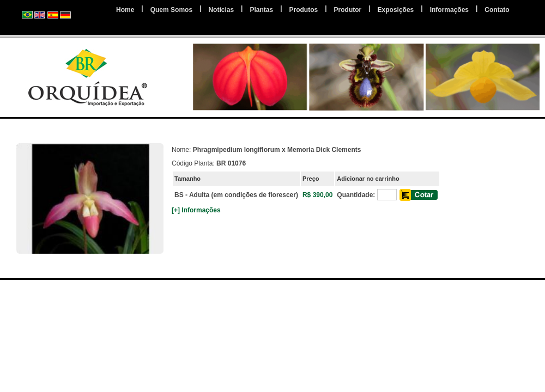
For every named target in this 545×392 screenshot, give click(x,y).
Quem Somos (171, 10)
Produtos (304, 10)
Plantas (261, 10)
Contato (497, 10)
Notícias (221, 10)
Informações (449, 10)
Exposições (396, 10)
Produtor (348, 10)
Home (125, 10)
